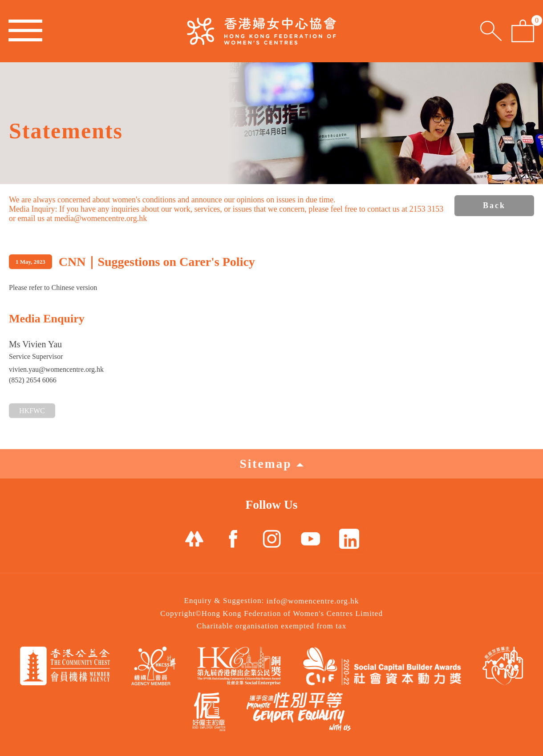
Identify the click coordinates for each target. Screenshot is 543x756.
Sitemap (271, 464)
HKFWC (32, 411)
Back (494, 205)
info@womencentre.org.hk (313, 601)
